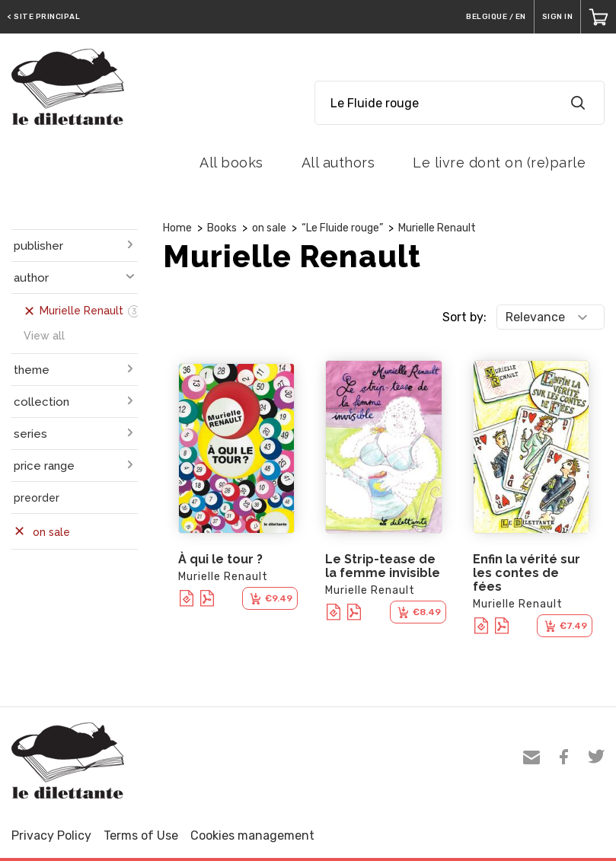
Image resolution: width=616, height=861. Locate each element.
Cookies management (252, 835)
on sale (269, 228)
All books (231, 163)
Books (222, 228)
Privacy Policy (51, 835)
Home (177, 228)
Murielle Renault (437, 228)
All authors (338, 163)
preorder (37, 498)
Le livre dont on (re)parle (499, 163)
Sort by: (464, 317)
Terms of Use (141, 835)
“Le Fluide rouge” (342, 228)
